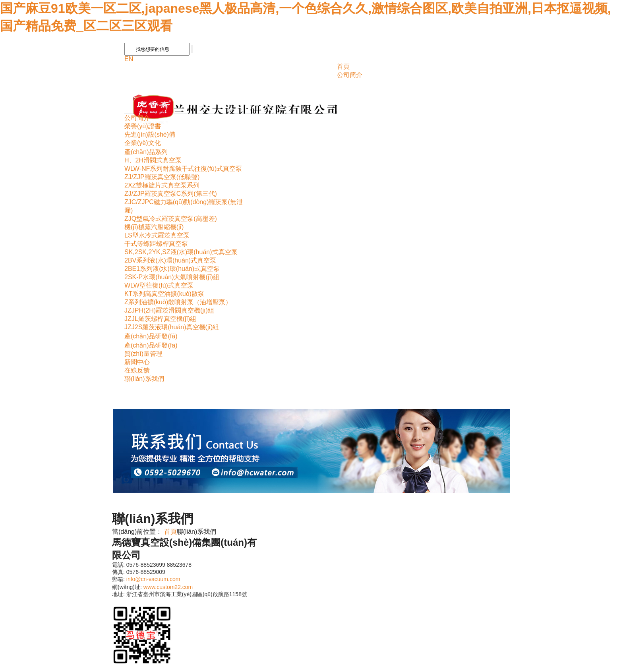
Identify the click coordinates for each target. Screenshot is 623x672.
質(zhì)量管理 (143, 354)
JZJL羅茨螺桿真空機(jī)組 (160, 319)
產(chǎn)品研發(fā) (151, 336)
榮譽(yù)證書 (143, 126)
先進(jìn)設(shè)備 (150, 134)
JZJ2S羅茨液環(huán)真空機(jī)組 (172, 327)
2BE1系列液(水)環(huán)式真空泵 (172, 269)
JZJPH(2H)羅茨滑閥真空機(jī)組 (169, 310)
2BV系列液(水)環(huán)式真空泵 (170, 260)
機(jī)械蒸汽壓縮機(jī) (154, 227)
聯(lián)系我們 (144, 379)
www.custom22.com (168, 587)
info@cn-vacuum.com (153, 579)
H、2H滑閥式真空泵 (153, 160)
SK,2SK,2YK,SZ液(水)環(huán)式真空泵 (181, 252)
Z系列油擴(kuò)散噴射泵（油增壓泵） (178, 302)
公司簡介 (350, 75)
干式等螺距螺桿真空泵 (156, 244)
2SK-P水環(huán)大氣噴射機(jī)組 (172, 277)
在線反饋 (137, 370)
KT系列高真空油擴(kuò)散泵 (164, 294)
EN (129, 59)
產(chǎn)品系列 (146, 152)
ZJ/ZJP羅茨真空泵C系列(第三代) (171, 194)
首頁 (343, 67)
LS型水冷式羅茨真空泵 (157, 235)
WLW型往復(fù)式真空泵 (159, 285)
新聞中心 (137, 362)
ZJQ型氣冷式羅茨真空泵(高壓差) (171, 219)
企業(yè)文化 (143, 143)
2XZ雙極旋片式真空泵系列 (162, 185)
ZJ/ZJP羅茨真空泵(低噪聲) (162, 177)
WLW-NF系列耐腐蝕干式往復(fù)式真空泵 (183, 169)
